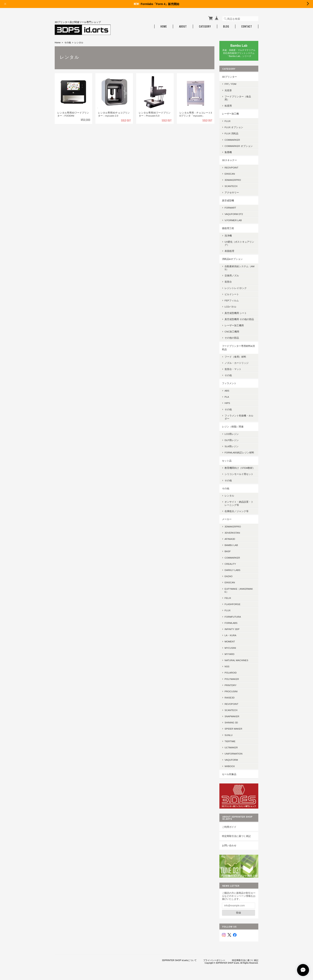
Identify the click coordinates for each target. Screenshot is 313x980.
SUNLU (229, 735)
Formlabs (231, 623)
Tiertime (230, 741)
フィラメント (229, 383)
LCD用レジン (232, 434)
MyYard (229, 654)
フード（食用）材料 (235, 357)
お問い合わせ (229, 845)
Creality (230, 564)
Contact (247, 26)
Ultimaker (231, 747)
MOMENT (230, 641)
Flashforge (232, 604)
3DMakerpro (233, 180)
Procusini (231, 691)
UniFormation (233, 754)
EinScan (230, 174)
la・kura (230, 635)
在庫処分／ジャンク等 (237, 511)
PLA (227, 397)
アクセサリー (232, 192)
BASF (228, 551)
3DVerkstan (232, 533)
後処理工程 (228, 228)
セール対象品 (229, 774)
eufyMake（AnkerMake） (239, 590)
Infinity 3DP (232, 629)
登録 (239, 913)
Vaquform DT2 (234, 214)
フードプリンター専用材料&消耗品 (238, 348)
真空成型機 (228, 200)
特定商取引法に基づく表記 (236, 836)
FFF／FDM (230, 84)
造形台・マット (233, 369)
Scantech (231, 710)
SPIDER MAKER (233, 729)
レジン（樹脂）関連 (233, 427)
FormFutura (233, 617)
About (183, 26)
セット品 (227, 461)
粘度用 (228, 106)
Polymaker (232, 679)
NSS (227, 666)
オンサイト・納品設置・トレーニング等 (239, 503)
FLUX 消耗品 (231, 133)
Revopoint (231, 704)
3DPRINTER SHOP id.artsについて (179, 960)
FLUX (228, 121)
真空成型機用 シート (236, 313)
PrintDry (231, 685)
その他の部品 (232, 338)
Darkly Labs (232, 570)
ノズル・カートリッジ (237, 363)
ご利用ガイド (229, 827)
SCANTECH (231, 186)
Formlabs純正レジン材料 (239, 452)
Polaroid (231, 673)
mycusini (230, 648)
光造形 (228, 90)
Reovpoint (231, 168)
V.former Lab (233, 220)
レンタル (229, 496)
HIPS (227, 403)
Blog (226, 26)
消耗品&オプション (232, 259)
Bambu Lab (231, 545)
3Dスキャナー (229, 160)
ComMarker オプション (239, 146)
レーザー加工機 (230, 114)
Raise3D (230, 698)
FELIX (228, 598)
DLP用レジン (232, 440)
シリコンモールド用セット (239, 474)
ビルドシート (232, 294)
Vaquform (231, 760)
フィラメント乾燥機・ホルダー (239, 417)
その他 (68, 43)
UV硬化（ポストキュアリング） (239, 243)
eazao (229, 576)
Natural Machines (236, 660)
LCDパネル (230, 307)
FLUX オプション (234, 127)
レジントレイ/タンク (236, 288)
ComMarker (232, 140)
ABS (227, 391)
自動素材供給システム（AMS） (240, 268)
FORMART (230, 208)
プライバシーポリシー (214, 960)
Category (205, 26)
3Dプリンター (229, 77)
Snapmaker (232, 716)
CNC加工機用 (232, 332)
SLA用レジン (232, 446)
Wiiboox (230, 766)
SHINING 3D (231, 722)
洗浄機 (228, 236)
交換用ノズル (232, 275)
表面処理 (229, 251)
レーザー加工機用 (234, 325)
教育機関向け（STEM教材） (240, 468)
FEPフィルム (232, 300)
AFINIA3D (230, 539)
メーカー (227, 519)
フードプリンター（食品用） (238, 98)
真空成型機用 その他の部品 (239, 319)
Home (164, 26)
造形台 (228, 282)
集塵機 (228, 152)
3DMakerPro (233, 527)
